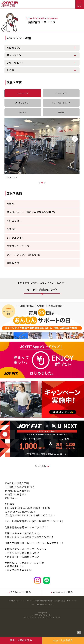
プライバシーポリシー (25, 601)
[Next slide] (75, 139)
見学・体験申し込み (21, 640)
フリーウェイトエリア (61, 103)
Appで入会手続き (63, 640)
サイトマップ (72, 601)
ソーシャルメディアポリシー (42, 604)
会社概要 (12, 601)
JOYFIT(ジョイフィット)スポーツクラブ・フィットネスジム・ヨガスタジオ (42, 616)
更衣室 (61, 112)
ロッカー (23, 112)
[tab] (39, 183)
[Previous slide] (9, 139)
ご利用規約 (39, 601)
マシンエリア (23, 93)
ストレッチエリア (23, 103)
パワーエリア (61, 93)
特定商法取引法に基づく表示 (55, 601)
